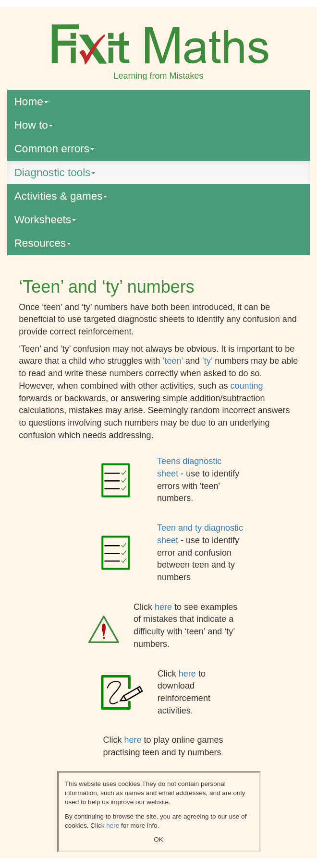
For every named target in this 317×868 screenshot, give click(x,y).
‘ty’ (208, 361)
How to (34, 125)
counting (247, 386)
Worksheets (45, 220)
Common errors (54, 149)
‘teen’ (174, 361)
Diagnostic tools (55, 172)
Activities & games (61, 196)
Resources (43, 243)
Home (31, 101)
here (165, 607)
